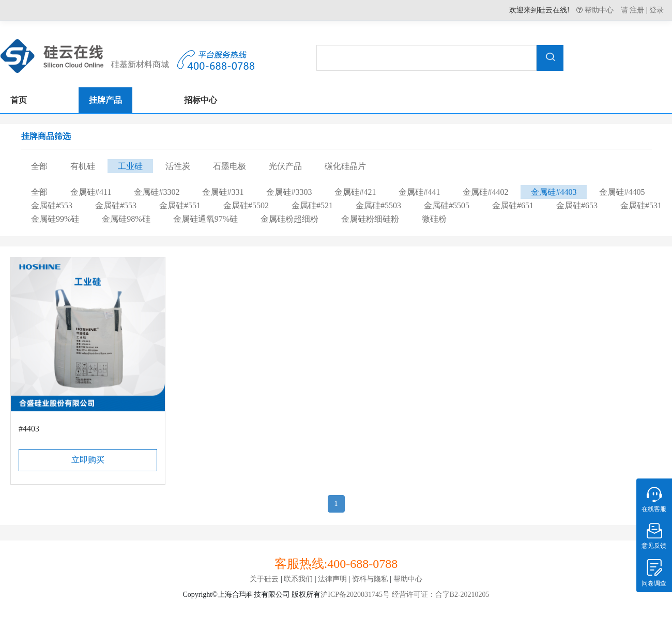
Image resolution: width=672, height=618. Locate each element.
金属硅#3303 (289, 192)
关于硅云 (264, 579)
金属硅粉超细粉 (289, 219)
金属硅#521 (312, 205)
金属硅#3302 (157, 192)
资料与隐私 (370, 579)
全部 (39, 166)
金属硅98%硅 (126, 219)
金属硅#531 (641, 205)
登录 (656, 10)
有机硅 (83, 166)
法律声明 (332, 579)
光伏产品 (285, 166)
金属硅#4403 (554, 192)
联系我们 (298, 579)
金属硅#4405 (622, 192)
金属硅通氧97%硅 (205, 219)
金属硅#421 (355, 192)
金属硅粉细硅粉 (370, 219)
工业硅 (130, 166)
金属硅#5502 (246, 205)
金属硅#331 (223, 192)
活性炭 (178, 166)
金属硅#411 (91, 192)
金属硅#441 (419, 192)
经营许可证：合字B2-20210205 (440, 594)
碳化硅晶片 (345, 166)
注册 (637, 10)
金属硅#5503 (378, 205)
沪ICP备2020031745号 (355, 594)
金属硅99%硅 (55, 219)
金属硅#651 (513, 205)
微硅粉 (434, 219)
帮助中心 (598, 10)
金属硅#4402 (485, 192)
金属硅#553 (52, 205)
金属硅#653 (577, 205)
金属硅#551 (180, 205)
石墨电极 (230, 166)
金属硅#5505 (447, 205)
